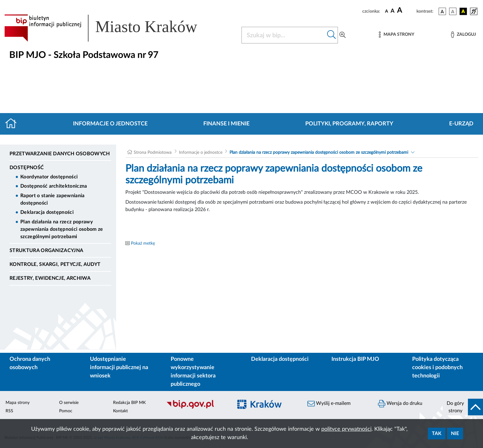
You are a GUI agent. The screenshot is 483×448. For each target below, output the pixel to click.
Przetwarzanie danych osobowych (60, 154)
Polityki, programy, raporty (349, 124)
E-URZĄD (461, 124)
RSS (9, 411)
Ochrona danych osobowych (30, 363)
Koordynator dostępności (49, 177)
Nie (455, 434)
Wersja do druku (400, 404)
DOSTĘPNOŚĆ (27, 168)
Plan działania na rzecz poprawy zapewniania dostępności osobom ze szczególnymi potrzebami (62, 229)
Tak (437, 434)
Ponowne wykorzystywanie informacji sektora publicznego (193, 372)
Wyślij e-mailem (329, 404)
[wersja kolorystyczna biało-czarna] (453, 11)
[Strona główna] (13, 124)
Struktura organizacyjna (46, 250)
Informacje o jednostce (110, 124)
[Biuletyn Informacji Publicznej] (196, 408)
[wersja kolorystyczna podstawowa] (442, 11)
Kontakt (120, 411)
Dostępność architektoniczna (54, 186)
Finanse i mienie (226, 124)
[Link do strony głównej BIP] (110, 28)
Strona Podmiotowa (153, 153)
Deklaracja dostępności (47, 212)
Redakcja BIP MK (129, 403)
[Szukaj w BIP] (284, 35)
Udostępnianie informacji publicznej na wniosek (119, 368)
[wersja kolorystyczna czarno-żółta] (463, 11)
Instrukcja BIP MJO (355, 359)
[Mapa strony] (396, 35)
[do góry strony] (463, 407)
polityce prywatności (346, 429)
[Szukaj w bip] (332, 35)
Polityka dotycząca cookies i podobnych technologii (437, 368)
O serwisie (69, 403)
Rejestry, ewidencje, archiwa (50, 278)
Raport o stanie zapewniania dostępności (53, 199)
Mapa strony (18, 403)
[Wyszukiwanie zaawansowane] (343, 35)
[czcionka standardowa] (387, 11)
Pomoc (66, 411)
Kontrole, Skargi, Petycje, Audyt (55, 264)
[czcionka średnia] (393, 11)
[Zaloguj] (463, 35)
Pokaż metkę (143, 243)
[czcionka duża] (406, 10)
